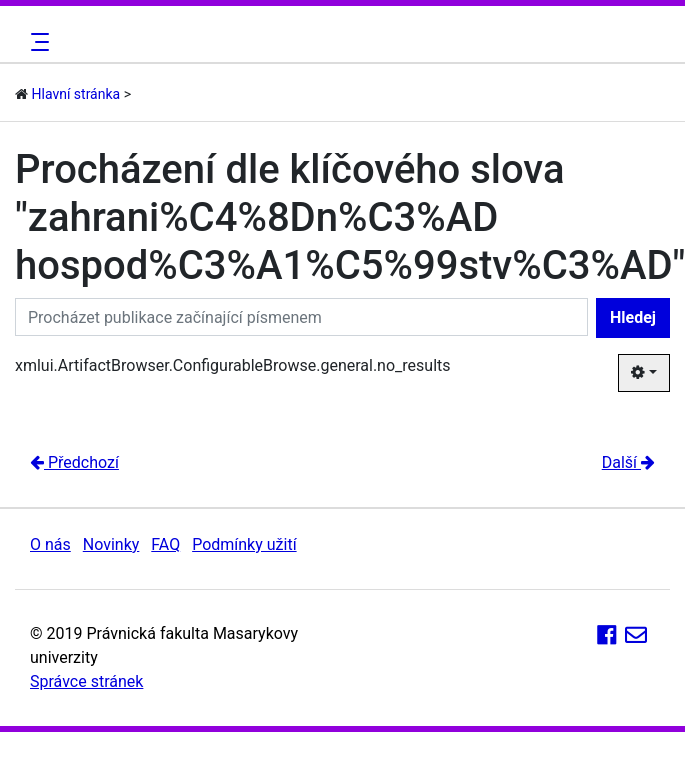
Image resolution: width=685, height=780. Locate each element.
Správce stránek (86, 681)
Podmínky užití (244, 544)
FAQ (165, 544)
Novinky (111, 544)
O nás (50, 544)
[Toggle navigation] (37, 42)
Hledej (633, 317)
